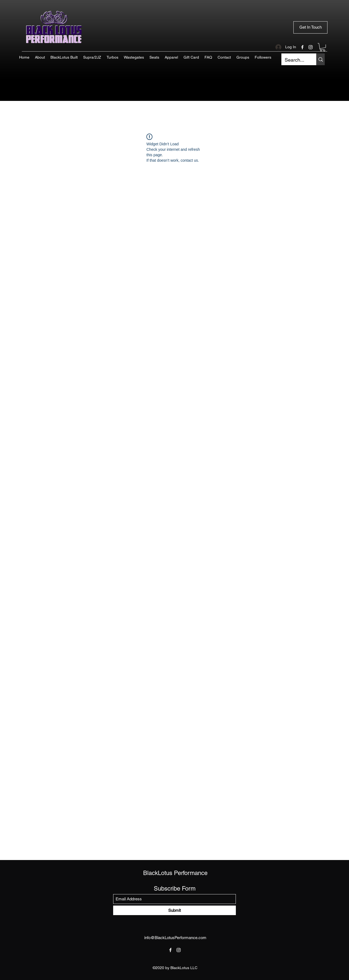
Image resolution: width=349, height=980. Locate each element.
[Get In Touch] (310, 27)
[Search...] (295, 60)
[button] (323, 47)
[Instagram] (311, 47)
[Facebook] (302, 47)
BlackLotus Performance (175, 873)
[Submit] (174, 910)
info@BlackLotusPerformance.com (175, 938)
